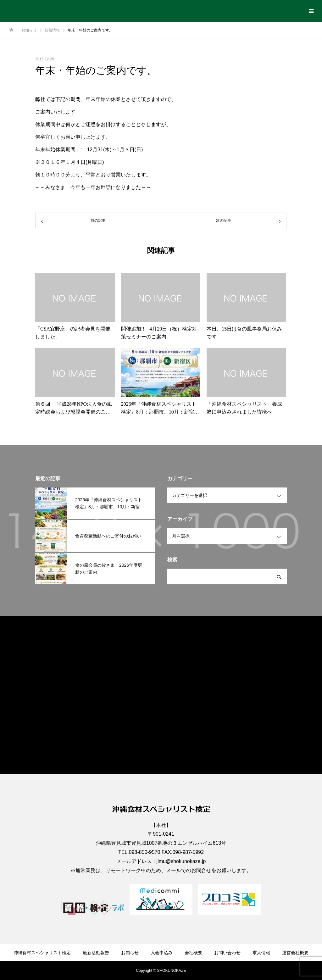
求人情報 (261, 953)
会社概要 (193, 953)
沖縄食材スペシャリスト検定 (42, 953)
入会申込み (162, 953)
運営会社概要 (295, 953)
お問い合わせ (227, 953)
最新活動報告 (96, 953)
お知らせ (130, 953)
